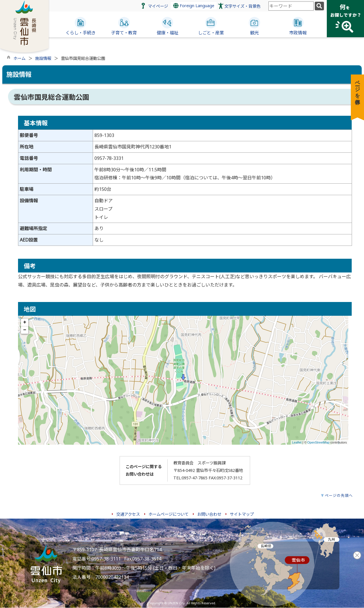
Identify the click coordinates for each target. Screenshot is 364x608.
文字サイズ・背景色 (242, 6)
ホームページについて (169, 514)
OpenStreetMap (318, 442)
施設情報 (43, 58)
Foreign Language (194, 6)
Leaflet (297, 442)
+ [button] (25, 322)
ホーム (19, 58)
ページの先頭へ (339, 495)
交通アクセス (128, 514)
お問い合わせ (209, 514)
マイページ (158, 6)
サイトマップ (242, 514)
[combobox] (291, 6)
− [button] (25, 330)
